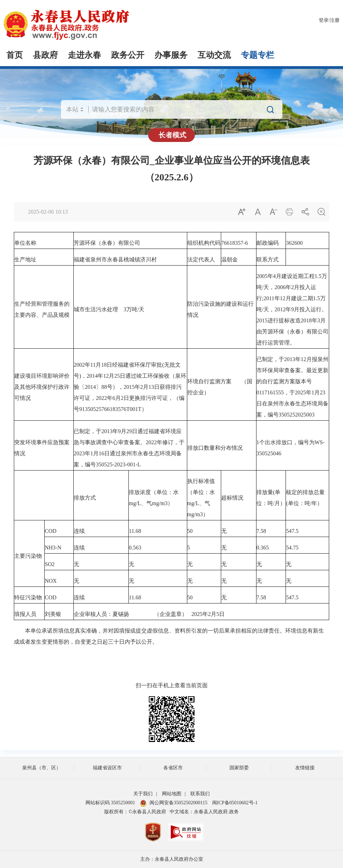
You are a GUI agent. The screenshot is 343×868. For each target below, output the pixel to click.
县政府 (45, 55)
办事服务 (171, 55)
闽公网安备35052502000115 (174, 803)
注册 (335, 20)
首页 (15, 55)
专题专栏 (258, 55)
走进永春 (84, 55)
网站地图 (172, 794)
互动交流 (214, 55)
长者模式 (172, 135)
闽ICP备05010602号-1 (235, 803)
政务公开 (128, 55)
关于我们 (143, 794)
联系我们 (200, 794)
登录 (324, 20)
